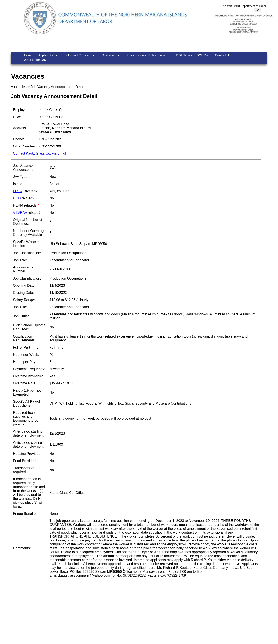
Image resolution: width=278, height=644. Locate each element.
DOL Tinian (184, 55)
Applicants (45, 55)
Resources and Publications (146, 55)
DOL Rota (203, 55)
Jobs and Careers (77, 55)
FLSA (17, 191)
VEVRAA (20, 213)
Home (28, 55)
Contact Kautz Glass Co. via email (39, 153)
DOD (17, 198)
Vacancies (19, 87)
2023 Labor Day (35, 60)
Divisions (108, 55)
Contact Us (223, 55)
